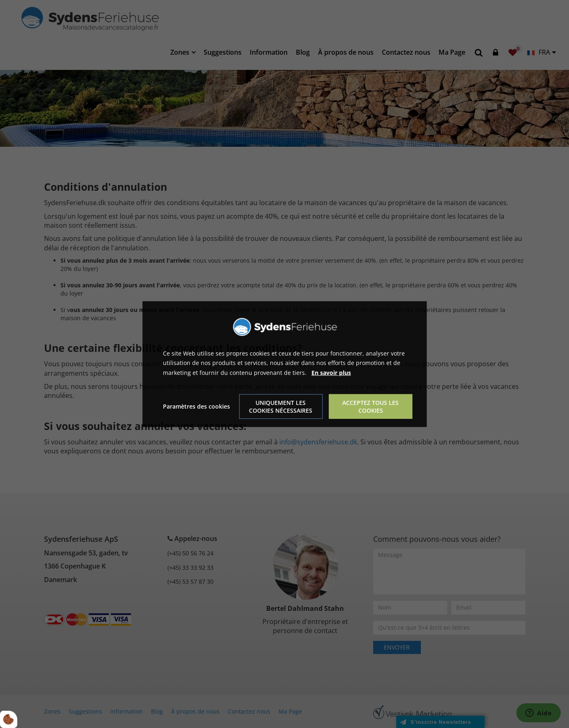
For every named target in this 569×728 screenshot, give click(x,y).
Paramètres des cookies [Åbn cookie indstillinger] (196, 406)
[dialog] (285, 364)
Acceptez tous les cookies (370, 407)
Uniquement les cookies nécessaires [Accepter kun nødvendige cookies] (281, 407)
